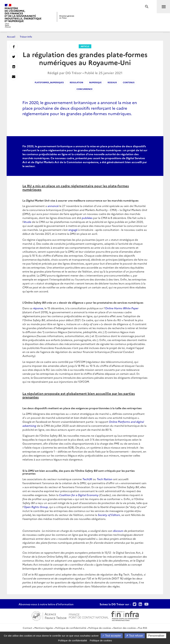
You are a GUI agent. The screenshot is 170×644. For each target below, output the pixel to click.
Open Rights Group (36, 507)
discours (118, 531)
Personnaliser (156, 636)
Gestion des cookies (125, 628)
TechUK (87, 479)
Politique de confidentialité (71, 628)
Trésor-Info (26, 37)
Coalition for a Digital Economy (79, 495)
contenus (129, 82)
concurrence (85, 89)
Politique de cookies (100, 628)
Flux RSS (143, 628)
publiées (87, 218)
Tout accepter (112, 636)
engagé (73, 230)
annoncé (53, 206)
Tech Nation (105, 479)
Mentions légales (44, 628)
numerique (95, 82)
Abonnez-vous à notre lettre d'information (46, 604)
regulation (76, 82)
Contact (27, 628)
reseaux (112, 82)
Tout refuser (135, 636)
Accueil (11, 37)
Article (85, 46)
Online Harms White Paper (122, 308)
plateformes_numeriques (49, 82)
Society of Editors (109, 515)
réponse (38, 308)
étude (27, 222)
